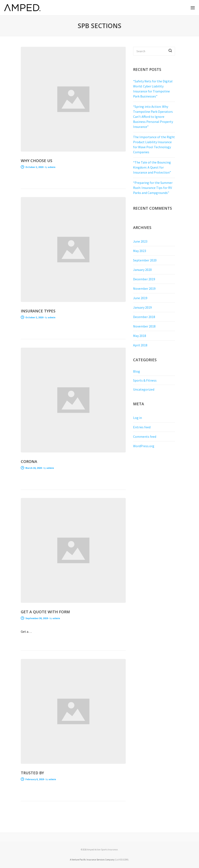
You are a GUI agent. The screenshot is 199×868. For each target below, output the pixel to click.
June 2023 (140, 241)
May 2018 (140, 336)
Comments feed (145, 437)
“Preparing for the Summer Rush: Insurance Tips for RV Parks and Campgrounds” (153, 188)
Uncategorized (144, 389)
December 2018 (144, 317)
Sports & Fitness (145, 380)
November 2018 (144, 326)
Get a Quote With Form (45, 612)
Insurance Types (38, 311)
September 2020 (145, 260)
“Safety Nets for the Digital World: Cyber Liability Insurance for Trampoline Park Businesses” (153, 89)
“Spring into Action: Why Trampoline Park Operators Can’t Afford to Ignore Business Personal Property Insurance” (153, 117)
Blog (137, 371)
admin (52, 167)
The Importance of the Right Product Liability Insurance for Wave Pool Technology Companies (154, 144)
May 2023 (140, 251)
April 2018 (140, 345)
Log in (137, 418)
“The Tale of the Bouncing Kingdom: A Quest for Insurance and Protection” (152, 167)
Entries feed (142, 427)
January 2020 (142, 270)
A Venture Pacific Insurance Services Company (92, 860)
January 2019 (142, 307)
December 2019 (144, 279)
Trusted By (32, 773)
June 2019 (140, 298)
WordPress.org (144, 446)
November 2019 (144, 288)
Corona (29, 461)
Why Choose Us (37, 161)
